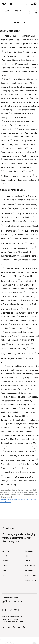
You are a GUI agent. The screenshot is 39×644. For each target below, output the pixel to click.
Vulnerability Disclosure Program (13, 622)
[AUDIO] (30, 12)
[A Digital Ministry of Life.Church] (19, 598)
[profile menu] (33, 4)
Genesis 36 (7, 11)
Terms (16, 619)
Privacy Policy (7, 619)
